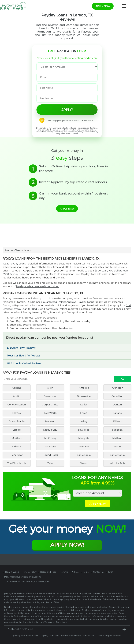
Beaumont (50, 396)
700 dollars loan (118, 271)
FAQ (110, 572)
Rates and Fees (48, 572)
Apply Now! (67, 545)
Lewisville (84, 430)
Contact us (99, 572)
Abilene (17, 388)
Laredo (17, 430)
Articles (76, 572)
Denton (117, 405)
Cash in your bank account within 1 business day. (73, 196)
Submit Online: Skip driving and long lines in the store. (74, 169)
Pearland (84, 447)
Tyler (50, 463)
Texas (18, 250)
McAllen (17, 438)
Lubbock (117, 430)
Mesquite (84, 438)
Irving (84, 421)
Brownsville (84, 396)
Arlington (117, 388)
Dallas (84, 405)
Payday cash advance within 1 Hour (37, 286)
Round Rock (50, 455)
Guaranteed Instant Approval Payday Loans (68, 302)
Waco (84, 463)
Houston (50, 421)
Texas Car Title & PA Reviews (25, 356)
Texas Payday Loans (14, 264)
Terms (86, 572)
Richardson (17, 455)
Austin (17, 396)
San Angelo (84, 455)
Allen (50, 388)
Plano (117, 447)
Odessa (17, 447)
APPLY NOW (98, 504)
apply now (103, 6)
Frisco (84, 413)
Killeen (117, 421)
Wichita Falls (117, 463)
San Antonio (117, 455)
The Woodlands (17, 463)
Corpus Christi (50, 405)
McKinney (50, 438)
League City (50, 430)
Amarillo (84, 388)
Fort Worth (50, 413)
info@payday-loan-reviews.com (25, 577)
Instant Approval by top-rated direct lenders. (73, 182)
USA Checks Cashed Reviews (26, 363)
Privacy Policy (70, 130)
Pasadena (50, 447)
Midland (117, 438)
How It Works (12, 572)
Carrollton (117, 396)
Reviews (64, 572)
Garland (117, 413)
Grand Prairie (17, 421)
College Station (17, 405)
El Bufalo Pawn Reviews (23, 348)
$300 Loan (101, 271)
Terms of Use (90, 130)
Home (9, 250)
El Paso (17, 413)
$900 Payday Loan (14, 274)
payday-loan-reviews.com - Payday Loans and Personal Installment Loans (50, 636)
